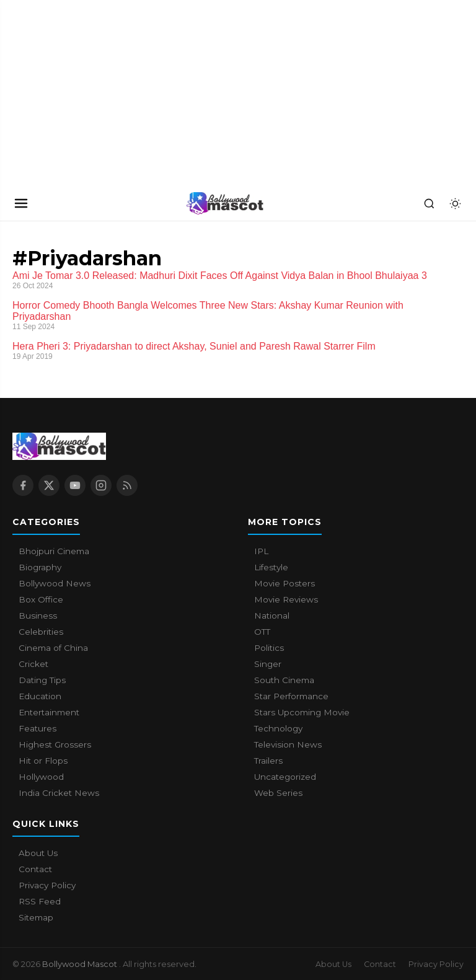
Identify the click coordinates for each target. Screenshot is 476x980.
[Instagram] (101, 485)
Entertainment (49, 712)
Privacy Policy (47, 885)
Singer (268, 664)
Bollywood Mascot (81, 964)
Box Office (41, 599)
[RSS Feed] (127, 485)
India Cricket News (59, 793)
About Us (38, 853)
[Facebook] (23, 485)
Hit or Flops (43, 761)
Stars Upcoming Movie (302, 712)
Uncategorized (285, 777)
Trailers (268, 761)
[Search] (429, 203)
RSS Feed (40, 901)
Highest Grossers (55, 744)
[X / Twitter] (49, 485)
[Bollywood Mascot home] (225, 203)
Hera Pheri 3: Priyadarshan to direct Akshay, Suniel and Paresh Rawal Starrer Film (194, 346)
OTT (262, 632)
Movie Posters (284, 583)
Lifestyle (271, 567)
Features (37, 728)
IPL (261, 551)
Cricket (33, 664)
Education (40, 696)
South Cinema (284, 680)
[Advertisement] (93, 93)
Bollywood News (55, 583)
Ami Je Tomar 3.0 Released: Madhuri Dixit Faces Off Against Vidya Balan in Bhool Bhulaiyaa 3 (220, 276)
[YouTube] (75, 485)
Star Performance (291, 696)
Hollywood (41, 777)
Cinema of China (53, 648)
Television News (288, 744)
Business (38, 616)
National (272, 616)
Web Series (278, 793)
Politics (269, 648)
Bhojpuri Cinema (54, 551)
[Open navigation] (21, 203)
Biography (40, 567)
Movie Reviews (286, 599)
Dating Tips (42, 680)
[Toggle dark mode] (455, 203)
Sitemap (36, 917)
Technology (278, 728)
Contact (35, 869)
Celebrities (41, 632)
